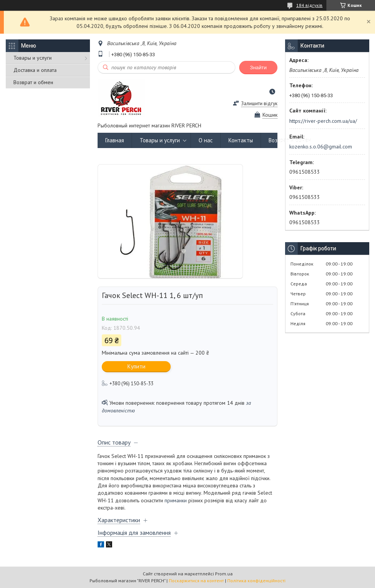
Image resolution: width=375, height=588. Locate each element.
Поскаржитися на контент (196, 581)
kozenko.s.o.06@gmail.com (321, 147)
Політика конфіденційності (256, 581)
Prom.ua (224, 574)
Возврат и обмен (33, 82)
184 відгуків (309, 5)
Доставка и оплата (35, 70)
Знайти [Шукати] (258, 68)
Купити (136, 366)
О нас (206, 140)
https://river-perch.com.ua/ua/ (323, 121)
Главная (115, 140)
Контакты (241, 140)
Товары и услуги (33, 58)
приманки (176, 500)
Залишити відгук (259, 103)
